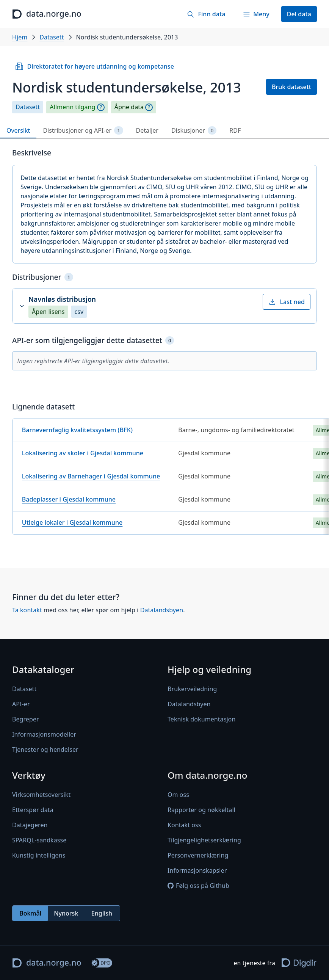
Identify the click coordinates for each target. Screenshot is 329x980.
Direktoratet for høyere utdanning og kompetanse (94, 66)
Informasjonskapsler (197, 870)
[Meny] (256, 14)
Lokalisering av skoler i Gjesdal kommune (83, 453)
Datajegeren (30, 825)
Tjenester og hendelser (45, 750)
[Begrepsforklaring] (101, 107)
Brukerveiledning (192, 689)
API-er (21, 704)
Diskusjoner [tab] (194, 131)
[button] (164, 306)
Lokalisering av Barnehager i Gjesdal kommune (91, 476)
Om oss (178, 795)
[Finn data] (206, 14)
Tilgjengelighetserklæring (204, 840)
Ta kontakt (27, 610)
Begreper (26, 719)
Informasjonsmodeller (44, 734)
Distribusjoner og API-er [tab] (83, 131)
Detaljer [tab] (147, 130)
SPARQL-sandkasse (39, 840)
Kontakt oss (184, 825)
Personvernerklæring (198, 855)
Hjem (20, 37)
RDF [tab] (235, 130)
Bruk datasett (291, 87)
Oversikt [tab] (18, 130)
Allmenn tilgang (72, 107)
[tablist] (164, 131)
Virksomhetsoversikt (41, 795)
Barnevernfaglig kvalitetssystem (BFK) (77, 430)
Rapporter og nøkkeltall (201, 810)
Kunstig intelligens (39, 855)
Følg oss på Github (198, 886)
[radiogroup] (66, 913)
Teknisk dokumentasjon (201, 719)
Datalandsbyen (162, 610)
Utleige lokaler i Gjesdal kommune (72, 522)
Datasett (52, 37)
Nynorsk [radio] (66, 913)
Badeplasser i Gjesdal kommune (69, 499)
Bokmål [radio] (30, 913)
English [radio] (102, 913)
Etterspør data (33, 810)
